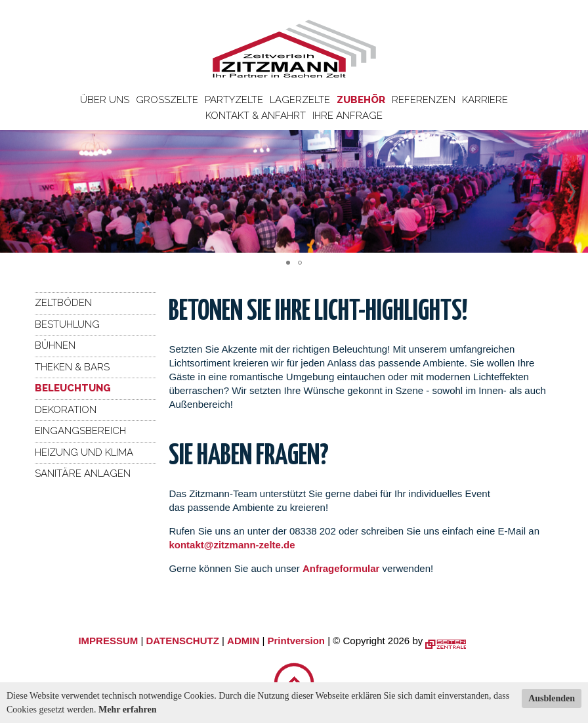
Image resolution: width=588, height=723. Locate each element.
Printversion (297, 641)
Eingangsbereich (80, 431)
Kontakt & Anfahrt (256, 116)
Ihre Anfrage (347, 116)
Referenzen (424, 100)
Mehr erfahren (128, 710)
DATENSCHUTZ (182, 641)
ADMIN (243, 641)
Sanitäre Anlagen (83, 473)
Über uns (105, 100)
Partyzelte (234, 100)
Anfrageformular (343, 568)
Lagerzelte (300, 100)
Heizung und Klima (84, 452)
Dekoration (66, 410)
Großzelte (167, 100)
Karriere (485, 100)
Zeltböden (63, 303)
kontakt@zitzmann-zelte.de (232, 545)
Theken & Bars (72, 367)
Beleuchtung (73, 388)
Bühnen (55, 345)
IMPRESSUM (108, 641)
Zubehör (361, 100)
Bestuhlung (67, 324)
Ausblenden (552, 698)
